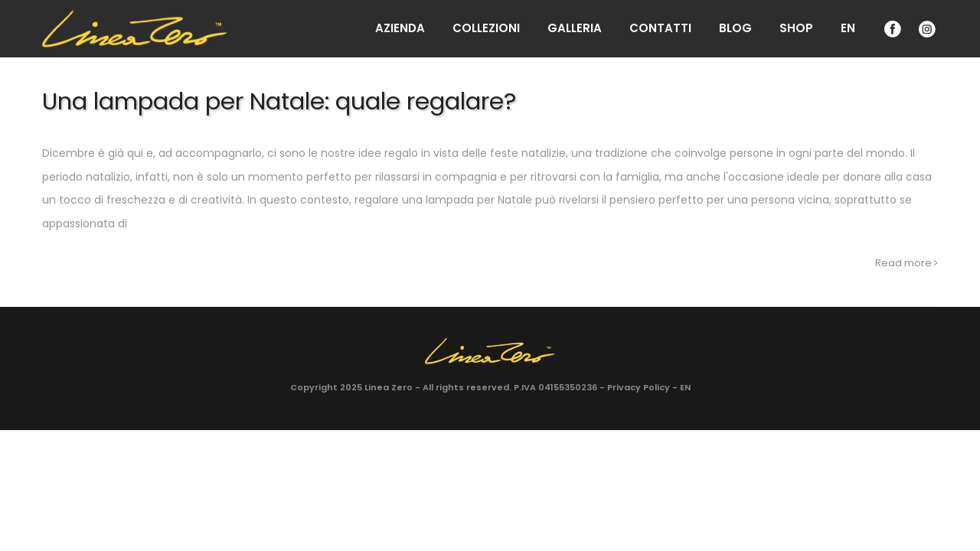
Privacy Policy (639, 387)
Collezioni (486, 28)
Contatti (660, 28)
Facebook (891, 29)
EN (848, 28)
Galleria (575, 28)
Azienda (400, 28)
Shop (796, 28)
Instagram (926, 29)
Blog (735, 28)
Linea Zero (389, 387)
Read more (906, 263)
